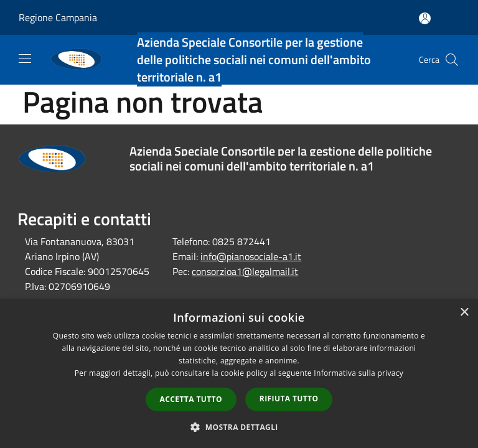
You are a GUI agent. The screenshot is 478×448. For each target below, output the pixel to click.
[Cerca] (452, 60)
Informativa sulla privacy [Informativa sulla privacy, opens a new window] (358, 373)
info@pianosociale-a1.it (251, 256)
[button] (239, 427)
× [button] (464, 313)
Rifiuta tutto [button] (289, 399)
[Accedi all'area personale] (425, 18)
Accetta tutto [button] (191, 399)
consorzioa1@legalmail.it (245, 271)
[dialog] (239, 374)
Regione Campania (58, 17)
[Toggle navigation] (25, 58)
